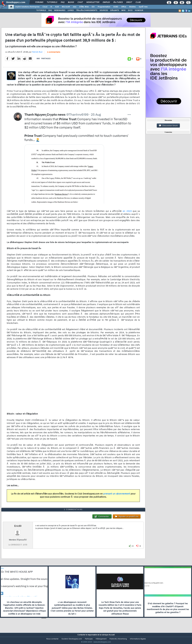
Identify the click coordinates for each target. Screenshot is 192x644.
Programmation (104, 7)
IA (51, 7)
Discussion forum (168, 126)
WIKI (123, 10)
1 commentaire (54, 54)
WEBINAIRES (60, 10)
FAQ (63, 2)
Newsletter (93, 2)
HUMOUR (139, 10)
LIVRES (71, 10)
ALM (57, 7)
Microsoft (66, 7)
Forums (39, 2)
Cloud (45, 7)
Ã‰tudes (118, 2)
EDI (93, 7)
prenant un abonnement (117, 496)
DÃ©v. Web (84, 7)
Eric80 (18, 532)
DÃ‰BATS (115, 10)
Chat (80, 2)
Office (124, 7)
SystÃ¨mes (143, 7)
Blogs (71, 2)
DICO (130, 10)
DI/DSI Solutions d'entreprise (27, 7)
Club (138, 2)
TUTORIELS (41, 10)
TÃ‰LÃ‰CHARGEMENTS (87, 10)
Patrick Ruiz (37, 54)
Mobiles (132, 7)
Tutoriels (52, 2)
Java (74, 7)
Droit (129, 2)
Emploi (106, 2)
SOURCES (104, 10)
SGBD (116, 7)
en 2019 (127, 213)
